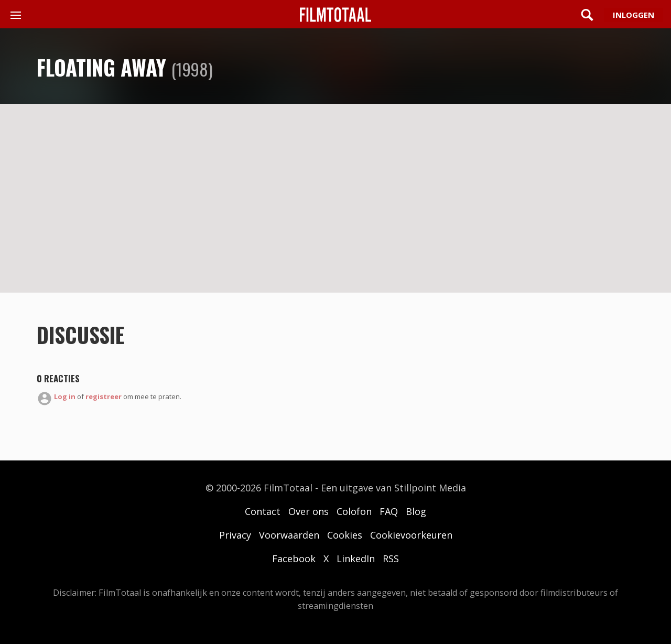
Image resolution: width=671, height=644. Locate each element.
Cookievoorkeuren (411, 535)
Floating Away (101, 67)
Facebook (294, 559)
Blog (416, 511)
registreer (104, 396)
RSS (391, 559)
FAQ (389, 511)
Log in (65, 396)
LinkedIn (356, 559)
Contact (263, 511)
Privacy (235, 535)
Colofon (354, 511)
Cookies (345, 535)
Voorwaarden (289, 535)
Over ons (309, 511)
